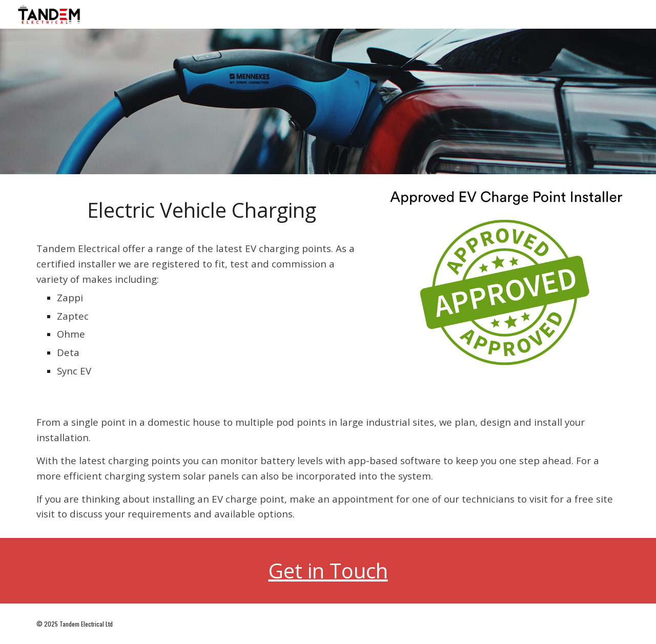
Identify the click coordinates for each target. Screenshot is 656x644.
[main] (202, 210)
